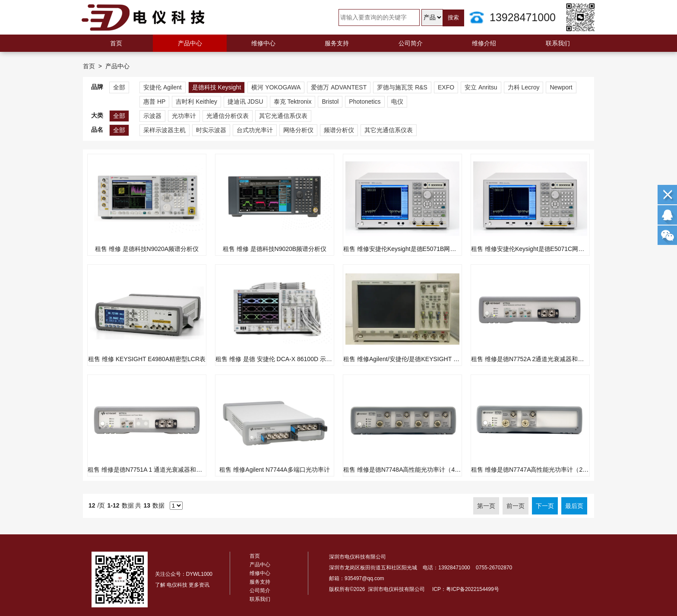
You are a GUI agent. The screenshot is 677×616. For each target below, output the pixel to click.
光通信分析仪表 (228, 116)
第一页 (486, 506)
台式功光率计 (255, 130)
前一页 (516, 506)
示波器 (152, 116)
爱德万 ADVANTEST (339, 87)
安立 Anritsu (481, 87)
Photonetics (365, 102)
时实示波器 (211, 130)
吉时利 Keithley (196, 102)
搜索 (453, 17)
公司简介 (411, 43)
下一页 (545, 506)
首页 (116, 43)
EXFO (446, 87)
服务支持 (337, 43)
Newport (561, 87)
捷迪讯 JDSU (245, 102)
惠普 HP (154, 102)
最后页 (574, 506)
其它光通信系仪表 (283, 116)
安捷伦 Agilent (163, 87)
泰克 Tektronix (293, 102)
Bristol (330, 102)
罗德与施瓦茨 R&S (402, 87)
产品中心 (190, 43)
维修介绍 (484, 43)
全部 (119, 87)
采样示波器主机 (165, 130)
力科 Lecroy (524, 87)
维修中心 (263, 43)
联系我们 (558, 43)
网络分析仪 (298, 130)
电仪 (397, 102)
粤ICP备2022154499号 (473, 589)
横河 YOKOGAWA (276, 87)
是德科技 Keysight (217, 87)
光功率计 (184, 116)
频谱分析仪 (339, 130)
